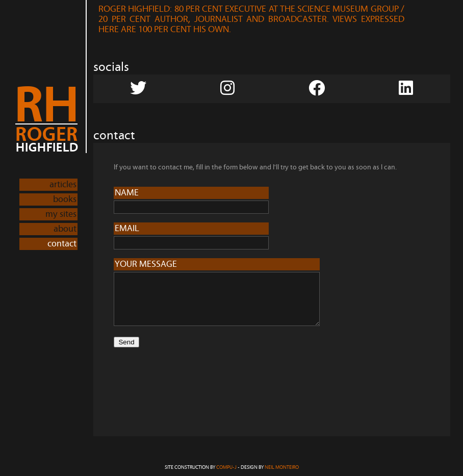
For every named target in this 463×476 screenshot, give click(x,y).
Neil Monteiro (282, 467)
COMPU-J (226, 467)
